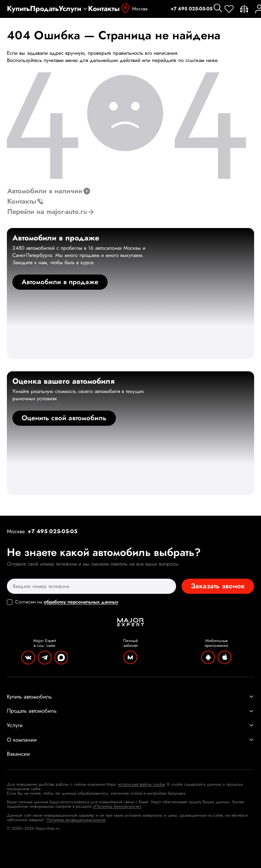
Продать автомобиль (130, 711)
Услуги (73, 9)
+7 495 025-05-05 (192, 9)
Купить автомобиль (130, 697)
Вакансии (18, 754)
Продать (44, 9)
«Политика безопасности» (117, 806)
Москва (134, 9)
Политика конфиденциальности (76, 820)
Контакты (104, 9)
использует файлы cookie (141, 784)
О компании (130, 740)
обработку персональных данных (81, 602)
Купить (18, 9)
